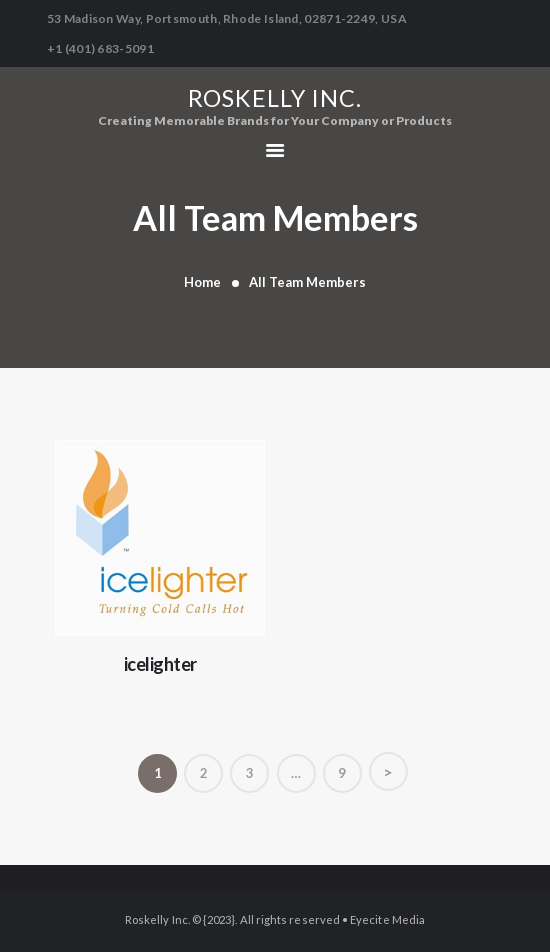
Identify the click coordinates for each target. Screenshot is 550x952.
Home (202, 282)
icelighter (160, 664)
